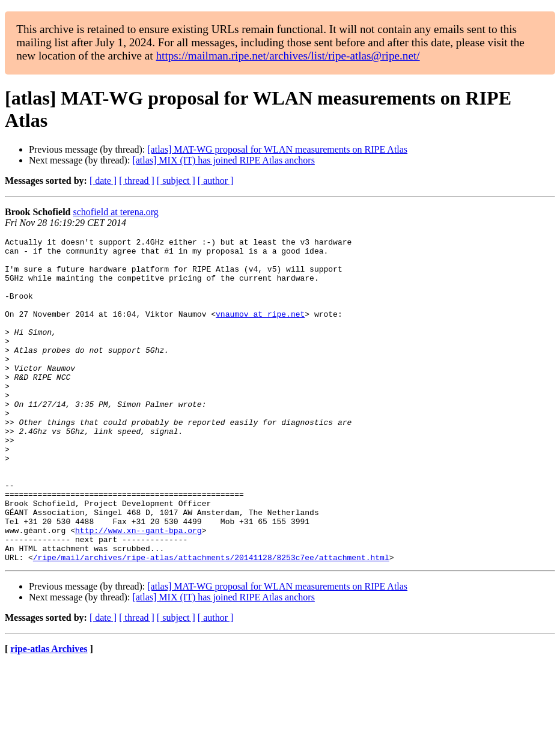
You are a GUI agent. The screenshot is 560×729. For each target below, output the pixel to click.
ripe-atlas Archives (49, 714)
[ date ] (103, 181)
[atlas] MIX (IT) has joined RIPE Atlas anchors (223, 160)
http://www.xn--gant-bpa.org (138, 590)
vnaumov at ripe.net (260, 330)
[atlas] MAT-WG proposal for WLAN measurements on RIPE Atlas (277, 149)
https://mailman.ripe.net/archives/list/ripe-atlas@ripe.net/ (288, 56)
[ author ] (216, 181)
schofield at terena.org (116, 212)
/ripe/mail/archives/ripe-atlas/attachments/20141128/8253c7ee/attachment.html (211, 622)
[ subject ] (176, 181)
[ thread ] (137, 181)
